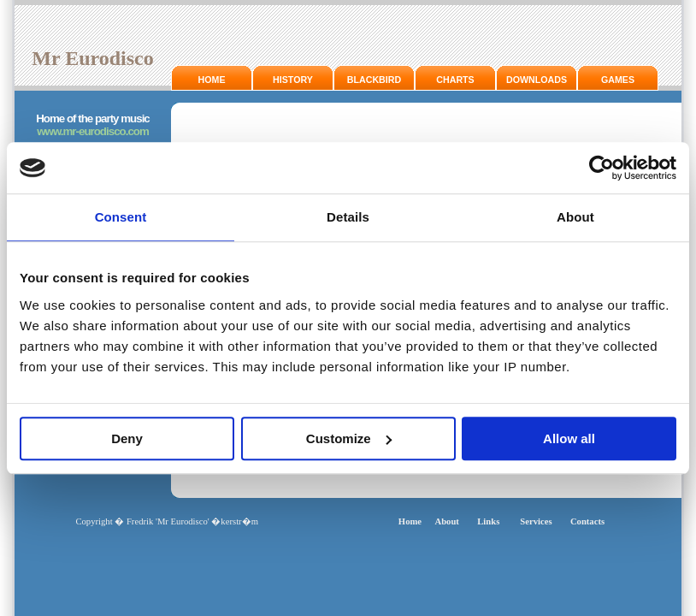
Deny (127, 438)
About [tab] (575, 217)
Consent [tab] (121, 217)
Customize (349, 438)
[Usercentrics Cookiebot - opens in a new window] (602, 168)
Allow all (569, 438)
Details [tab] (348, 217)
